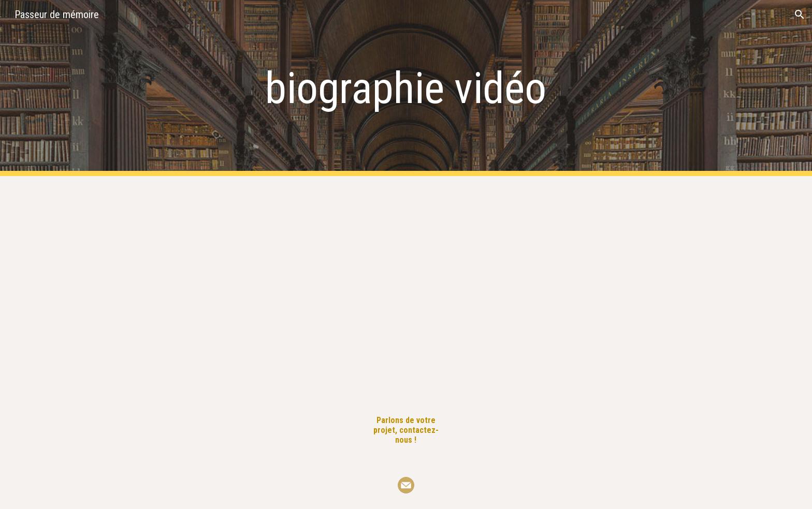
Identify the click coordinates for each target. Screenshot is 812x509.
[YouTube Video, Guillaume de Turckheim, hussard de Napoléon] (253, 287)
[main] (406, 88)
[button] (800, 14)
